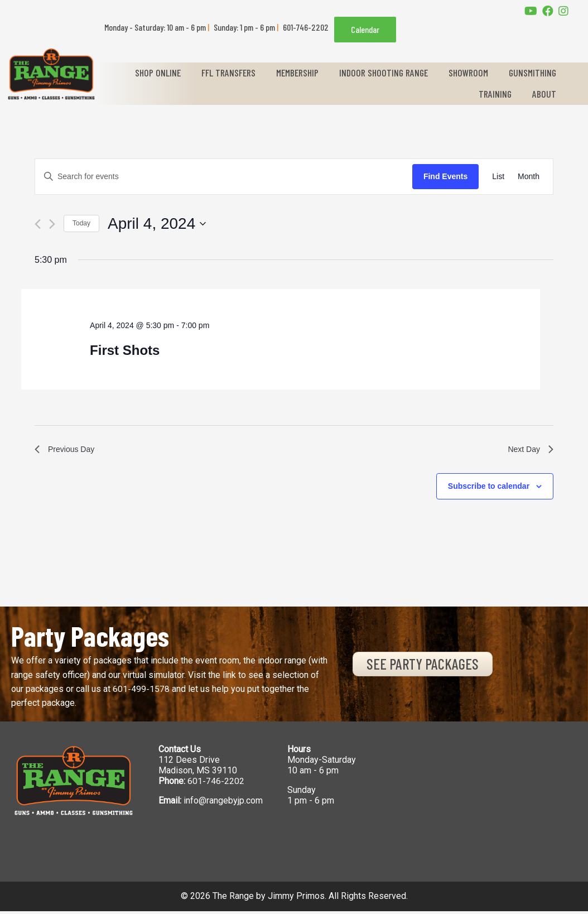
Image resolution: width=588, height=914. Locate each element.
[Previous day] (38, 224)
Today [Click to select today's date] (81, 223)
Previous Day (68, 451)
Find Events (445, 176)
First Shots (125, 350)
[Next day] (52, 224)
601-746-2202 (216, 784)
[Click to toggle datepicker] (157, 224)
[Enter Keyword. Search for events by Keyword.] (224, 177)
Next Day (528, 451)
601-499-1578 (141, 692)
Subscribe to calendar (489, 489)
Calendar (365, 29)
